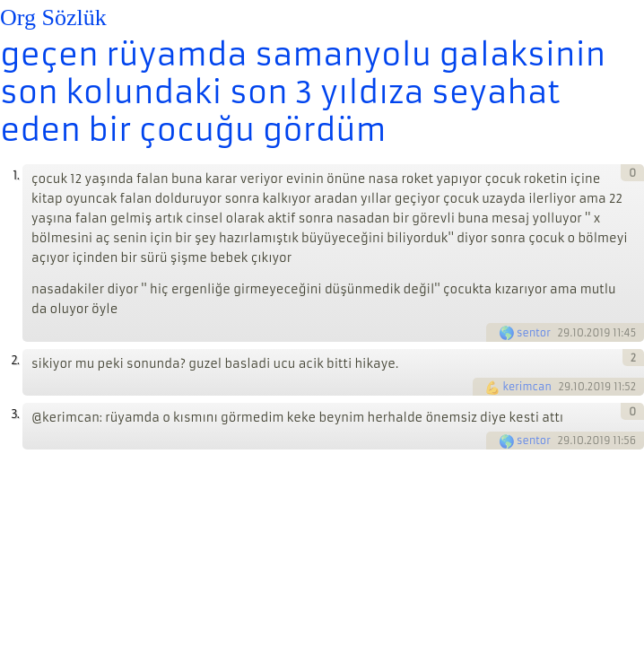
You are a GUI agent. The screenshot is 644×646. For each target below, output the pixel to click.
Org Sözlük (53, 17)
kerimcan (527, 387)
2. (15, 360)
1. (16, 175)
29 (564, 333)
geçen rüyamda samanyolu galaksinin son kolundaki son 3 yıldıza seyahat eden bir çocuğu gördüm (303, 92)
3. (15, 414)
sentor (534, 333)
